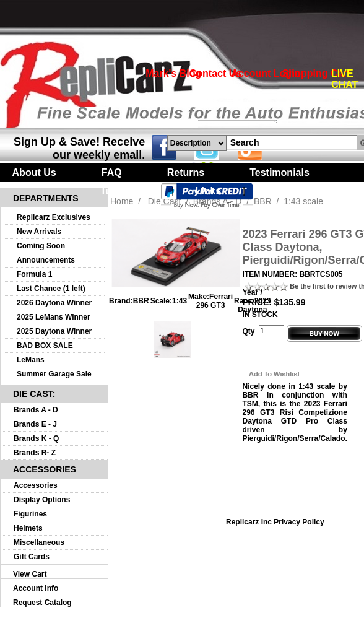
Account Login (266, 73)
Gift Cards (32, 557)
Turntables (125, 191)
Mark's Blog (173, 73)
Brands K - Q (36, 438)
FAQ (112, 172)
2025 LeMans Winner (54, 317)
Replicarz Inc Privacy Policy (275, 522)
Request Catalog (42, 603)
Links (209, 191)
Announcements (46, 260)
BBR (141, 301)
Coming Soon (41, 246)
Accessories (36, 485)
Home (122, 201)
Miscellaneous (39, 542)
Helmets (28, 528)
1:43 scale (303, 201)
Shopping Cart (316, 73)
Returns (186, 172)
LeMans (31, 360)
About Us (34, 172)
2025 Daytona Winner (54, 331)
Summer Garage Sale (54, 374)
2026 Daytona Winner (54, 303)
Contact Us (215, 73)
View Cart (30, 574)
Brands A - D (36, 410)
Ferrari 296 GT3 (214, 301)
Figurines (30, 514)
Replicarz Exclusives (54, 217)
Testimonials (279, 172)
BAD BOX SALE (45, 346)
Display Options (42, 500)
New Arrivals (39, 232)
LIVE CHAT (344, 79)
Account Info (36, 588)
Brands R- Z (35, 453)
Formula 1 (34, 274)
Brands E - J (35, 424)
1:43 (180, 301)
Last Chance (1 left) (51, 289)
